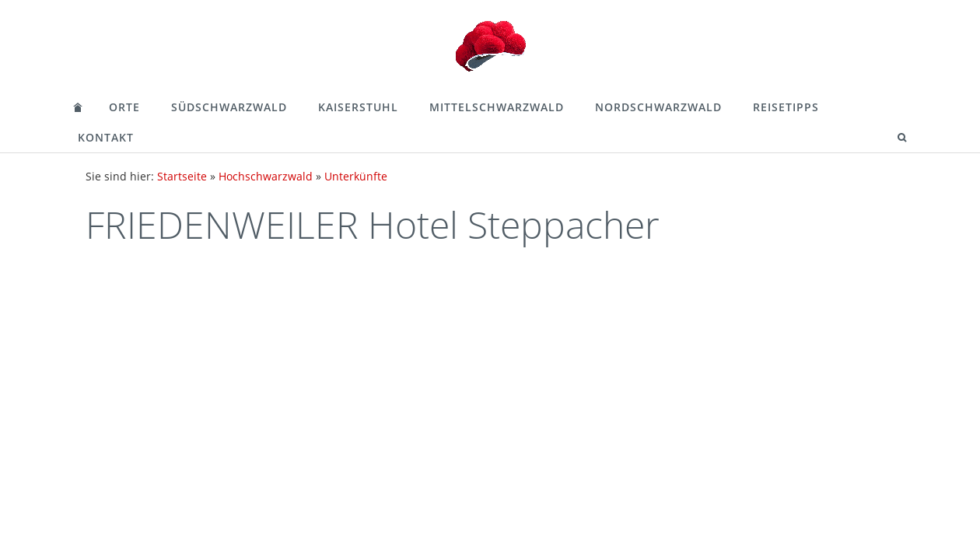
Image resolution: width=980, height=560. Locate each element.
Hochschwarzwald (266, 176)
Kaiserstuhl (358, 107)
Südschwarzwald (229, 107)
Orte (124, 107)
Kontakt (106, 137)
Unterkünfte (356, 176)
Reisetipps (786, 107)
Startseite (182, 176)
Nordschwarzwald (658, 107)
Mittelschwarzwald (497, 107)
